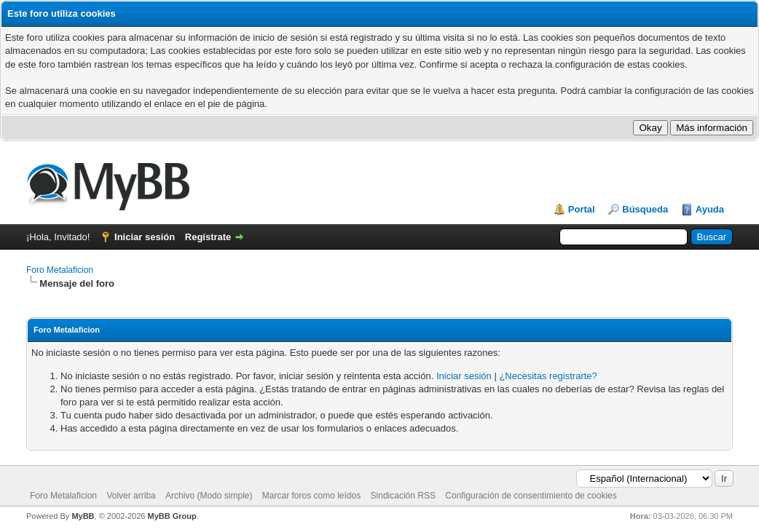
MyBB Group (172, 516)
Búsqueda (645, 209)
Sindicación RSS (403, 496)
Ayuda (710, 209)
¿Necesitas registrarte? (548, 376)
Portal (582, 209)
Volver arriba (131, 496)
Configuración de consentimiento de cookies (531, 496)
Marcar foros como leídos (311, 496)
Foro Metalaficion (60, 270)
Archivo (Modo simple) (209, 496)
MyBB (83, 516)
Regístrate (208, 237)
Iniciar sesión (145, 237)
